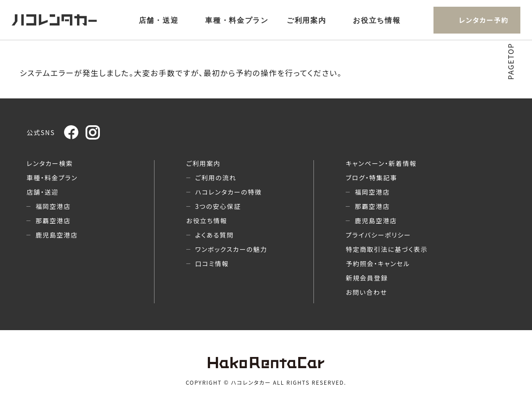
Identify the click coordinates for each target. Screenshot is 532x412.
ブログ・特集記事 (371, 178)
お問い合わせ (366, 292)
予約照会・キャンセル (378, 263)
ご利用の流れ (216, 178)
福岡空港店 (53, 206)
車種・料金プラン (237, 21)
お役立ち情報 (377, 21)
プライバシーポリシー (378, 235)
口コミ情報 (212, 263)
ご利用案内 (307, 21)
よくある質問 (215, 235)
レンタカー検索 (50, 163)
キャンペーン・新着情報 (381, 163)
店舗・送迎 (159, 21)
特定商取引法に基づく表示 (387, 249)
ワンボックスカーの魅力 (231, 249)
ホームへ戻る (266, 89)
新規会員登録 (367, 278)
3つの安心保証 (218, 206)
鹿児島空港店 (56, 235)
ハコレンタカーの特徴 (229, 192)
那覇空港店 (53, 221)
